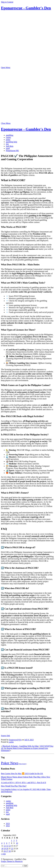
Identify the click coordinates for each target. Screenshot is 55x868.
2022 (8, 826)
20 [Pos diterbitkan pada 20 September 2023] (7, 849)
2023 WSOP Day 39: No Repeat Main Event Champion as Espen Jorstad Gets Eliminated (27, 748)
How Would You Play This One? (14, 786)
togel (8, 148)
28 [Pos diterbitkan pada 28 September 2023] (10, 851)
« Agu (3, 854)
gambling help (11, 142)
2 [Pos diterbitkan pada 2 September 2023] (14, 840)
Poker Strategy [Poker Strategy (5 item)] (23, 764)
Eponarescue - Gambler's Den (26, 8)
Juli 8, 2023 (29, 740)
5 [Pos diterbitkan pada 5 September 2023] (4, 843)
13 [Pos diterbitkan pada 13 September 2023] (7, 846)
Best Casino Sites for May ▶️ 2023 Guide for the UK (22, 774)
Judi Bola (10, 146)
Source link (5, 736)
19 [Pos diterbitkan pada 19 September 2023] (5, 849)
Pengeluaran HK (12, 151)
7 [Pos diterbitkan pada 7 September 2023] (9, 843)
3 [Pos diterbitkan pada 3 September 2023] (16, 840)
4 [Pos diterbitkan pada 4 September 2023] (2, 843)
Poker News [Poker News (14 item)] (10, 763)
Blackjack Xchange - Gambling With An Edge (21, 746)
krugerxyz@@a (15, 740)
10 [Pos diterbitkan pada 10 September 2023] (17, 843)
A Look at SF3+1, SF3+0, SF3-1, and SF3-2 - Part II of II (23, 783)
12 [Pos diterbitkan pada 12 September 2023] (5, 846)
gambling (10, 135)
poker (8, 140)
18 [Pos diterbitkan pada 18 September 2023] (2, 849)
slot (7, 144)
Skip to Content (7, 2)
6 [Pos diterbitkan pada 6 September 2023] (7, 843)
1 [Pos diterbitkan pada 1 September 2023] (12, 840)
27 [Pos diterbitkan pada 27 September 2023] (7, 851)
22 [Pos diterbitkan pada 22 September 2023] (12, 849)
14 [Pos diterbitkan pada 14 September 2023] (10, 846)
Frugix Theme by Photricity (12, 861)
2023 (8, 824)
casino (8, 137)
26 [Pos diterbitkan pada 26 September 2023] (5, 851)
